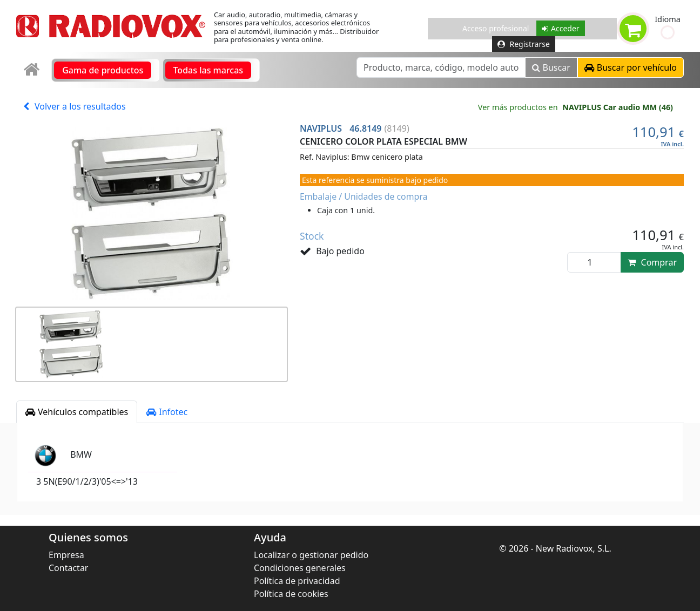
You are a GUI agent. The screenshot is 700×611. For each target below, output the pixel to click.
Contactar (68, 568)
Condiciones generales (300, 568)
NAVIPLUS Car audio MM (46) (618, 107)
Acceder (561, 28)
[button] (668, 32)
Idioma (668, 19)
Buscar (551, 67)
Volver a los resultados (75, 106)
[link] (33, 70)
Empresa (66, 555)
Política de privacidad (297, 581)
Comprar (652, 262)
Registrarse (524, 44)
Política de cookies (291, 594)
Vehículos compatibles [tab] (77, 412)
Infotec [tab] (167, 412)
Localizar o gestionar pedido (311, 555)
